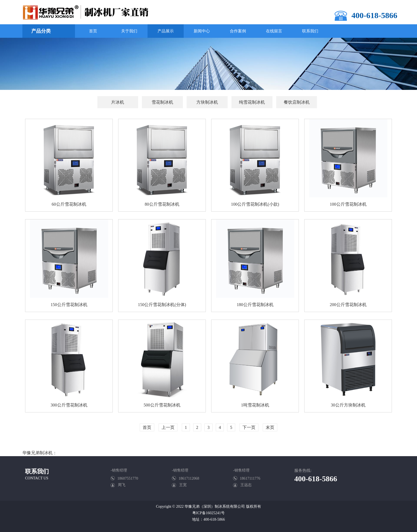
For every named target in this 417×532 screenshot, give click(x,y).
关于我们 (129, 31)
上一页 (168, 427)
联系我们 (310, 31)
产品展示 (166, 31)
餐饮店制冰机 (297, 102)
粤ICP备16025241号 (208, 513)
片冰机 (118, 102)
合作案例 (238, 31)
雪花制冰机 (162, 102)
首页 (147, 427)
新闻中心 (202, 31)
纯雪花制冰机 (252, 102)
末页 (270, 427)
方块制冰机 (207, 102)
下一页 (249, 427)
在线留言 (274, 31)
